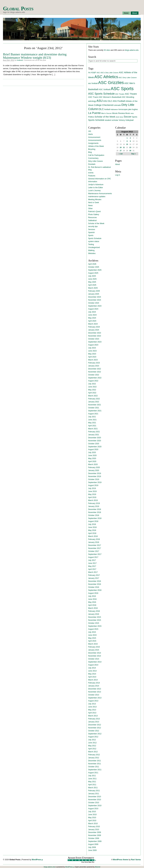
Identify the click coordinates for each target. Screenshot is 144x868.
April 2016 (92, 605)
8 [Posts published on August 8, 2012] (127, 141)
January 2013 (94, 722)
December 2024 (95, 297)
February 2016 (94, 611)
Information (93, 182)
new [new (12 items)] (132, 113)
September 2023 (95, 342)
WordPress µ (37, 860)
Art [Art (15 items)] (89, 73)
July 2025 (92, 276)
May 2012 (92, 746)
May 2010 (92, 818)
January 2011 (94, 794)
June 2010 (92, 815)
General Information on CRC (100, 179)
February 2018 (94, 539)
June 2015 (92, 635)
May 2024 (92, 318)
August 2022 (93, 381)
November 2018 (95, 512)
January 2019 (94, 506)
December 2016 (95, 581)
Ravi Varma (136, 860)
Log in (118, 175)
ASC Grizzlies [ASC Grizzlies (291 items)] (111, 83)
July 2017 (92, 560)
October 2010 (94, 803)
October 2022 (94, 375)
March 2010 (93, 824)
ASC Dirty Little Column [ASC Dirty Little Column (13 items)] (128, 78)
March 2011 (93, 788)
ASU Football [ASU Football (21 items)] (119, 101)
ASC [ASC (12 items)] (98, 73)
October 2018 (94, 515)
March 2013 (93, 716)
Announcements (95, 140)
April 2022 (92, 393)
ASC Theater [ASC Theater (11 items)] (120, 94)
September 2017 (95, 554)
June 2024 (92, 315)
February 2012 (94, 755)
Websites (92, 253)
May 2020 (92, 458)
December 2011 (95, 761)
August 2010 (93, 809)
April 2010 (92, 821)
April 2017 (92, 569)
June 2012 (92, 743)
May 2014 (92, 674)
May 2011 (92, 782)
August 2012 (93, 737)
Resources (92, 217)
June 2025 (92, 279)
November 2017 (95, 548)
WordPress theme (120, 860)
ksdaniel (20, 60)
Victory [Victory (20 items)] (122, 120)
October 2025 (94, 267)
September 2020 (95, 447)
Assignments (93, 143)
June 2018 (92, 527)
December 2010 (95, 797)
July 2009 (92, 847)
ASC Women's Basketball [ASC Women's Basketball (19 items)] (110, 97)
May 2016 (92, 602)
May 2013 (92, 710)
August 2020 (93, 449)
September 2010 (95, 806)
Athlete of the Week (96, 146)
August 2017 (93, 557)
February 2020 (94, 467)
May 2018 (92, 530)
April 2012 (92, 749)
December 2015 (95, 617)
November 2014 (95, 656)
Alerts (90, 134)
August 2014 (93, 665)
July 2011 (92, 776)
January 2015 (94, 650)
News (90, 206)
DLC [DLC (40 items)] (101, 109)
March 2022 (93, 396)
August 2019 (93, 485)
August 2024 (93, 309)
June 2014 (92, 671)
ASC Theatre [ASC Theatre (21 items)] (131, 94)
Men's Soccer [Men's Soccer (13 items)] (106, 113)
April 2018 (92, 533)
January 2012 (94, 758)
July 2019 (92, 488)
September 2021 (95, 411)
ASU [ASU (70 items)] (100, 101)
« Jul (121, 154)
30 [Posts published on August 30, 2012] (130, 151)
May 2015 (92, 638)
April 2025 (92, 285)
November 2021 (95, 405)
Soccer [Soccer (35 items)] (128, 117)
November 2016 (95, 584)
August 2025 (93, 273)
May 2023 (92, 354)
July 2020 (92, 452)
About (135, 13)
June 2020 (92, 455)
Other (90, 209)
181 (90, 131)
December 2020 (95, 438)
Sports (91, 235)
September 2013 (95, 698)
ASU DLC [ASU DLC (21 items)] (108, 101)
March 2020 (93, 464)
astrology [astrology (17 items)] (92, 101)
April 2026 (92, 264)
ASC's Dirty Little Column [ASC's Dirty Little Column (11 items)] (109, 73)
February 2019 (94, 503)
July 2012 (92, 740)
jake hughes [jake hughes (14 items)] (133, 109)
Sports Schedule (95, 238)
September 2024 (95, 306)
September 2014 (95, 662)
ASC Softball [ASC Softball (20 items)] (104, 89)
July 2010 (92, 812)
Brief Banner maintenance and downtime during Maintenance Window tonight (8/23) (35, 56)
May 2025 (92, 282)
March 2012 (93, 752)
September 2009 (95, 841)
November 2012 (95, 728)
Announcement (94, 137)
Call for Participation (96, 155)
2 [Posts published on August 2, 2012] (130, 138)
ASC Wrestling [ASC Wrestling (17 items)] (128, 97)
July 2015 (92, 632)
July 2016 (92, 596)
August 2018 (93, 521)
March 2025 (93, 288)
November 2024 (95, 300)
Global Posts (18, 9)
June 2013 (92, 707)
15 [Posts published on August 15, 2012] (127, 144)
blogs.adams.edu (132, 50)
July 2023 (92, 348)
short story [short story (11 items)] (119, 117)
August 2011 (93, 773)
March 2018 (93, 536)
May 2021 (92, 423)
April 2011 (92, 785)
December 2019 (95, 473)
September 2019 (95, 482)
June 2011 (92, 779)
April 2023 (92, 357)
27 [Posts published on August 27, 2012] (121, 151)
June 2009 (92, 850)
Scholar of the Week (96, 223)
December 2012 (95, 725)
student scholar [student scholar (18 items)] (111, 120)
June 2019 (92, 491)
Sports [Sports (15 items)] (134, 117)
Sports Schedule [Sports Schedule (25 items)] (96, 120)
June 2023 (92, 351)
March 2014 (93, 680)
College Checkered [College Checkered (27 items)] (104, 105)
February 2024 (94, 327)
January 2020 (94, 470)
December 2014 (95, 653)
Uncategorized (94, 247)
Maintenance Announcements (100, 194)
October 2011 (94, 767)
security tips (93, 226)
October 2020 (94, 444)
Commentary (93, 158)
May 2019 (92, 494)
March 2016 (93, 608)
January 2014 (94, 686)
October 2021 (94, 408)
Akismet (98, 867)
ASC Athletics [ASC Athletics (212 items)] (106, 77)
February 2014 (94, 683)
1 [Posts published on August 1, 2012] (127, 138)
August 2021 (93, 414)
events (91, 173)
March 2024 (93, 324)
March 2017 (93, 572)
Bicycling (92, 149)
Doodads (92, 164)
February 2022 (94, 399)
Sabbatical (92, 220)
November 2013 (95, 692)
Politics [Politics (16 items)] (91, 117)
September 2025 (95, 270)
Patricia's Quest (94, 211)
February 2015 (94, 647)
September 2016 (95, 590)
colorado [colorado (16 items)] (117, 105)
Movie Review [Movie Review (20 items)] (118, 113)
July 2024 (92, 312)
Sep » (133, 154)
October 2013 (94, 695)
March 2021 (93, 429)
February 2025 (94, 291)
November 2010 (95, 800)
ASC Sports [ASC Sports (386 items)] (122, 89)
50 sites (107, 50)
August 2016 (93, 593)
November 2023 (95, 336)
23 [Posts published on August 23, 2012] (130, 147)
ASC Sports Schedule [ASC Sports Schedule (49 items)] (101, 94)
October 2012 (94, 731)
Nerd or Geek (94, 203)
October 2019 (94, 479)
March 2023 (93, 360)
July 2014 (92, 668)
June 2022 (92, 387)
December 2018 (95, 509)
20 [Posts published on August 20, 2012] (121, 147)
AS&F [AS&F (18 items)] (94, 73)
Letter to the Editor (96, 188)
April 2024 (92, 321)
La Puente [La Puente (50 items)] (94, 113)
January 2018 (94, 542)
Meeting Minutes (95, 200)
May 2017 (92, 566)
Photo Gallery (94, 214)
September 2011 (95, 770)
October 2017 (94, 551)
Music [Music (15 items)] (128, 113)
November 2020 (95, 441)
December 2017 (95, 545)
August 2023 (93, 345)
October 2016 (94, 587)
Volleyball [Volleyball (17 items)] (129, 120)
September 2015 (95, 626)
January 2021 (94, 435)
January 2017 (94, 578)
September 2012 (95, 734)
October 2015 (94, 623)
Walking (91, 250)
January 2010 (94, 830)
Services (92, 229)
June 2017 (92, 563)
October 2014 (94, 659)
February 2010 (94, 827)
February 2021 (94, 432)
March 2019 (93, 500)
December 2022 (95, 369)
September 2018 (95, 518)
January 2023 (94, 366)
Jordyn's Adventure (96, 185)
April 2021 (92, 426)
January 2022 (94, 402)
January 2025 (94, 294)
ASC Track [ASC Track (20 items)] (93, 97)
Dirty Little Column (96, 161)
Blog (90, 152)
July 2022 (92, 384)
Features (92, 176)
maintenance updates (97, 197)
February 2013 (94, 719)
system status (94, 241)
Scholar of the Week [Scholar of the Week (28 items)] (105, 117)
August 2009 (93, 844)
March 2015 (93, 644)
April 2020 (92, 461)
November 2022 (95, 372)
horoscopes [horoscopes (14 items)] (123, 109)
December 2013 (95, 689)
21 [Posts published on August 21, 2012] (124, 147)
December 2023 (95, 333)
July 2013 (92, 704)
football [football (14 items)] (107, 109)
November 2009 (95, 835)
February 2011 (94, 791)
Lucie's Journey (94, 191)
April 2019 (92, 497)
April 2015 (92, 641)
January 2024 (94, 330)
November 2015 (95, 620)
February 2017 (94, 575)
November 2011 (95, 764)
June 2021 (92, 420)
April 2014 (92, 677)
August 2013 (93, 701)
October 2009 (94, 838)
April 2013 (92, 713)
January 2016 (94, 614)
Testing (91, 244)
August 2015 (93, 629)
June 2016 (92, 599)
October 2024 (94, 303)
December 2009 (95, 832)
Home (126, 13)
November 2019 (95, 476)
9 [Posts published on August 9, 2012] (130, 141)
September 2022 (95, 378)
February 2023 (94, 363)
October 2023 (94, 339)
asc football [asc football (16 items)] (93, 83)
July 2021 (92, 417)
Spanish (91, 232)
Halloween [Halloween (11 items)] (114, 109)
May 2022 (92, 390)
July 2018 (92, 524)
